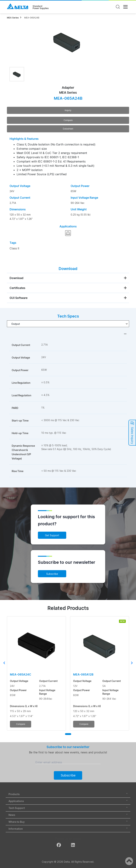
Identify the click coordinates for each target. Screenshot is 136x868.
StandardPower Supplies (41, 7)
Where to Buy (68, 822)
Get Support (52, 535)
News (68, 815)
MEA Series (13, 18)
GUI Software (19, 298)
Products (68, 794)
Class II (14, 248)
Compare (68, 120)
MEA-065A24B (32, 18)
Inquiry (68, 110)
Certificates (17, 288)
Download (16, 278)
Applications (68, 801)
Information (68, 829)
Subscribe (52, 574)
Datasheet (68, 129)
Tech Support (68, 808)
